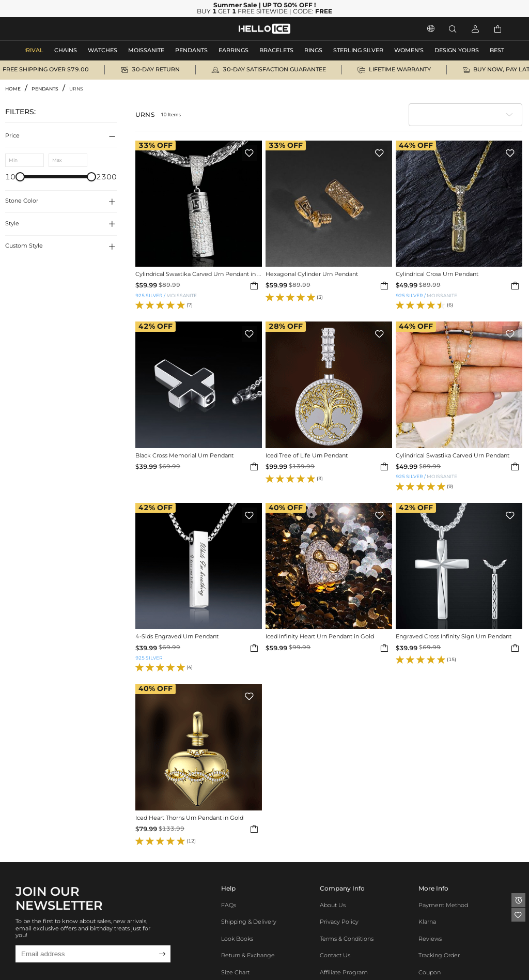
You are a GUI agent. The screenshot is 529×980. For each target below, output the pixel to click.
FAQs (229, 905)
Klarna (427, 922)
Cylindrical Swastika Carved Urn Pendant (453, 456)
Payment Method (443, 905)
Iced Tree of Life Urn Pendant (307, 456)
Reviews (430, 939)
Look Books (237, 939)
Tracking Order (439, 955)
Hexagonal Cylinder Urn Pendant (312, 274)
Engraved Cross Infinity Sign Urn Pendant (454, 637)
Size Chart (235, 973)
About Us (333, 905)
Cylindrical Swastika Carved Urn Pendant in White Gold (199, 274)
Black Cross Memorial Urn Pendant (184, 456)
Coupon (430, 973)
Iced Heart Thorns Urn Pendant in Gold (189, 818)
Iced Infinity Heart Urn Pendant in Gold (320, 637)
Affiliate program (344, 973)
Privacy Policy (339, 922)
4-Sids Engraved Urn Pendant (177, 637)
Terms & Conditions (347, 939)
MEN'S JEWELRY (49, 29)
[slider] (20, 177)
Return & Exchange (248, 955)
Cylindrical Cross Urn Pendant (437, 274)
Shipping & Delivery (249, 922)
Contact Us (335, 955)
